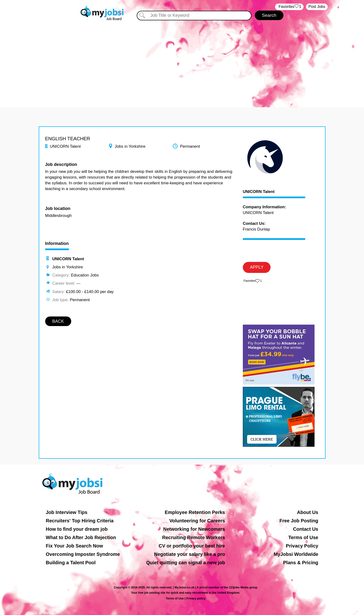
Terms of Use (303, 537)
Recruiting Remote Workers (193, 537)
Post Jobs (317, 7)
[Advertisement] (182, 62)
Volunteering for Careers (197, 521)
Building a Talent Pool (71, 563)
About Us (308, 512)
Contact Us (306, 529)
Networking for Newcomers (194, 529)
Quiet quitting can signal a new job (185, 563)
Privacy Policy (302, 546)
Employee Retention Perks (195, 512)
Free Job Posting (299, 521)
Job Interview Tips (67, 512)
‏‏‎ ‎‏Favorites (289, 7)
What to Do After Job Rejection (81, 537)
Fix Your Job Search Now (74, 546)
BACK (58, 321)
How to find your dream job (77, 529)
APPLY (257, 267)
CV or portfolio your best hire (192, 546)
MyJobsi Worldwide (296, 554)
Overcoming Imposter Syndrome (83, 554)
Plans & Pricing (301, 563)
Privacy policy (196, 598)
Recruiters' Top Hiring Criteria (80, 521)
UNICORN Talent (259, 192)
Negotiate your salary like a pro (190, 554)
